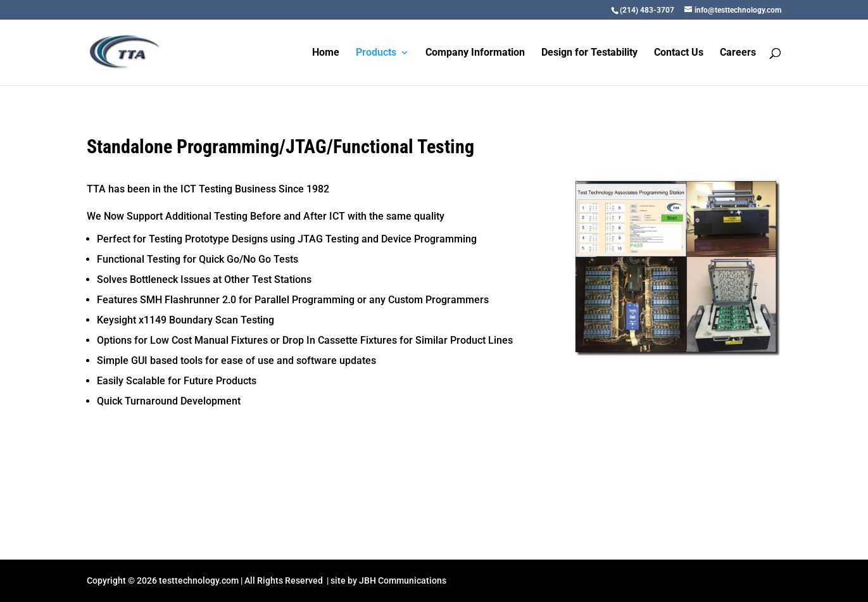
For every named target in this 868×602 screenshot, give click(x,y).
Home (326, 53)
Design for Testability (589, 53)
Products (376, 53)
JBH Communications (403, 580)
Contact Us (679, 53)
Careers (738, 53)
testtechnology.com (199, 580)
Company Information (475, 53)
